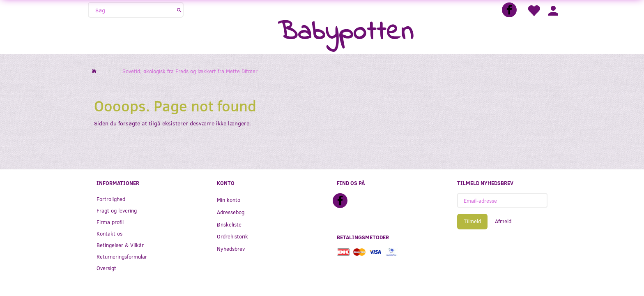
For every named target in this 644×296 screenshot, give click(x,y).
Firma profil (110, 222)
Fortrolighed (111, 199)
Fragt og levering (117, 210)
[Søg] (179, 10)
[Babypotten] (346, 33)
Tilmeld (472, 221)
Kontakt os (109, 233)
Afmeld (503, 221)
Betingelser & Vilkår (120, 245)
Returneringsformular (122, 256)
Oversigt (106, 268)
